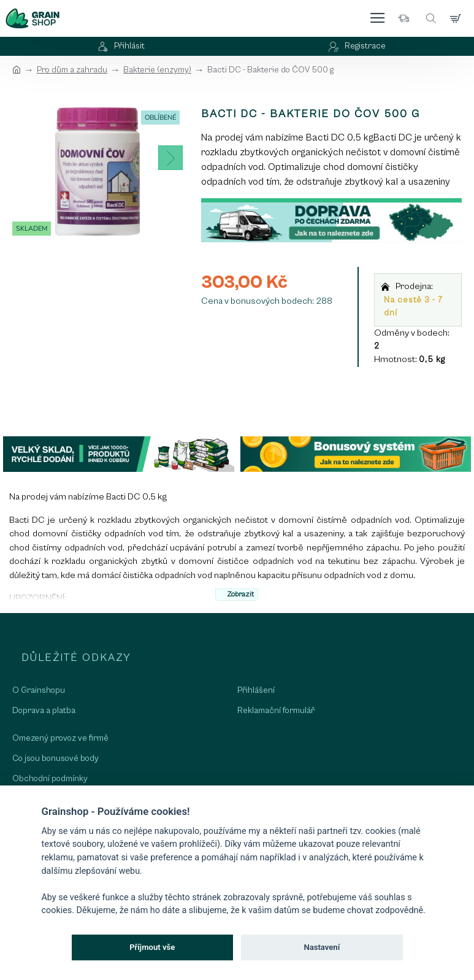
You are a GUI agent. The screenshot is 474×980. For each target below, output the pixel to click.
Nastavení (322, 947)
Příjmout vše (152, 947)
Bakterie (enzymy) (157, 70)
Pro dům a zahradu (72, 70)
